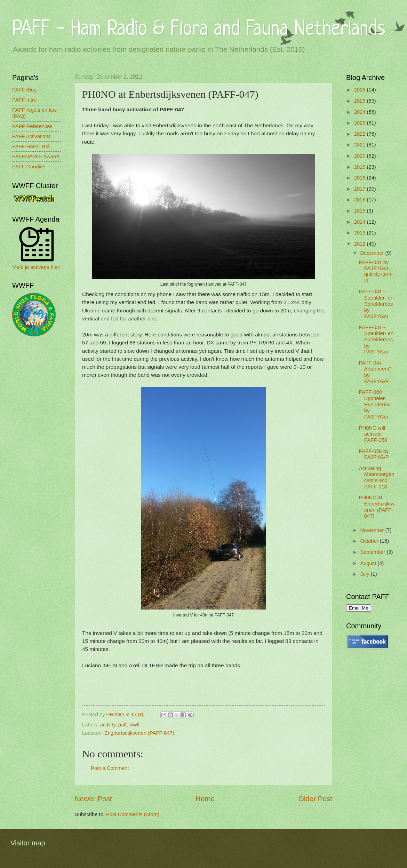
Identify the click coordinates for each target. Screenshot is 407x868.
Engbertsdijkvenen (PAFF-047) (139, 733)
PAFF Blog (24, 90)
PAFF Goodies (29, 167)
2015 (361, 211)
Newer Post (93, 799)
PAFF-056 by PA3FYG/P (374, 454)
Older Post (315, 799)
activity (108, 725)
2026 (361, 90)
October (370, 541)
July (365, 574)
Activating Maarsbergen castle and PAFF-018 (377, 477)
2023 (361, 123)
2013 (361, 233)
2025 (361, 101)
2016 (361, 200)
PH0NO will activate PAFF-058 (373, 434)
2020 (361, 156)
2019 (361, 167)
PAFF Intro (24, 100)
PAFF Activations (31, 136)
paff (122, 725)
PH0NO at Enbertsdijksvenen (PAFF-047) (377, 507)
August (369, 563)
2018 (361, 178)
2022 (361, 134)
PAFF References (32, 126)
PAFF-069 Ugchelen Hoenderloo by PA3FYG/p (375, 404)
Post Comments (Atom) (133, 814)
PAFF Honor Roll (31, 146)
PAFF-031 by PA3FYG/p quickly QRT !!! (376, 272)
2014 (361, 222)
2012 (361, 244)
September (373, 552)
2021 (361, 145)
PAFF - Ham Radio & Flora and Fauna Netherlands (199, 29)
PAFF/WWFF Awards (36, 157)
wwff (134, 725)
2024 (361, 112)
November (373, 530)
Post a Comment (110, 768)
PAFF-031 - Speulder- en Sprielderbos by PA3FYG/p (376, 304)
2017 (361, 189)
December (373, 253)
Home (205, 799)
